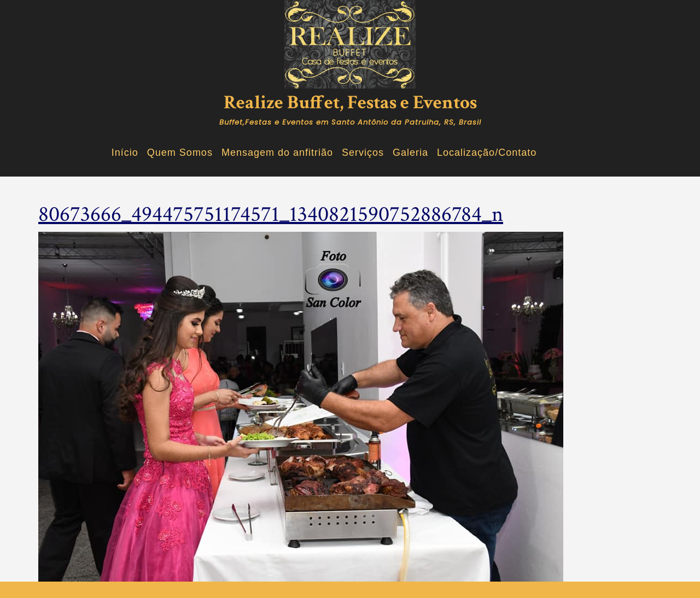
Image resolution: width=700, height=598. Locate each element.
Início (125, 153)
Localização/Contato (487, 153)
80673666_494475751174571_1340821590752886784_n (271, 214)
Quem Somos (180, 153)
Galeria (410, 153)
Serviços (363, 153)
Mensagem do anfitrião (277, 153)
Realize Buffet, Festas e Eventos (350, 102)
